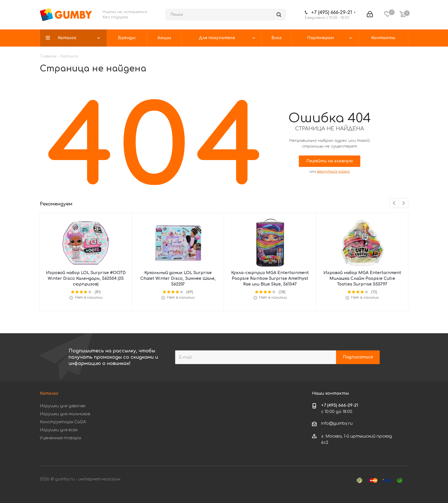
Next (404, 203)
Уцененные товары (60, 438)
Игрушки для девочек (63, 406)
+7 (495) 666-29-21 (332, 13)
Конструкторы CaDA (63, 422)
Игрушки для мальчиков (65, 414)
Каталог (49, 393)
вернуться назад (333, 171)
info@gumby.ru (337, 424)
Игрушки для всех (59, 430)
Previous (394, 203)
